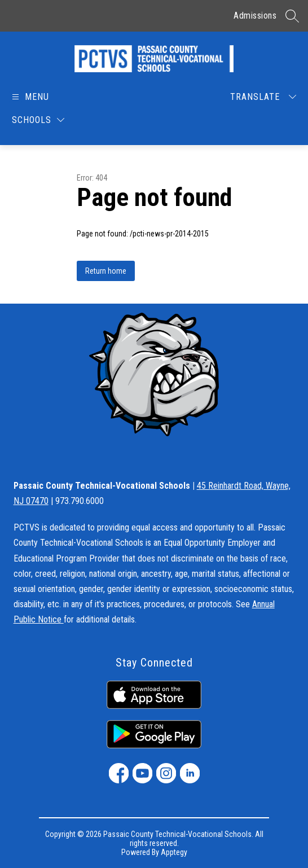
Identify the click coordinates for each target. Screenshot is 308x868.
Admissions (255, 16)
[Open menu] (30, 97)
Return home (106, 271)
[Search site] (292, 16)
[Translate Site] (263, 97)
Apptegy (174, 852)
